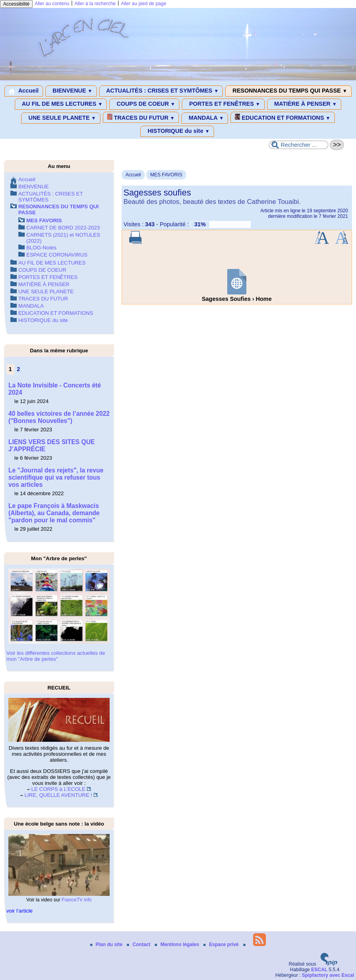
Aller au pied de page (143, 4)
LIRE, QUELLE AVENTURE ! (58, 795)
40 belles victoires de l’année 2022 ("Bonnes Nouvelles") (59, 417)
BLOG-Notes (41, 248)
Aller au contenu (52, 4)
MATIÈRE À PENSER (304, 104)
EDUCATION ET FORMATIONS (282, 117)
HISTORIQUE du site (177, 131)
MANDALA (205, 118)
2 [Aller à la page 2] (18, 369)
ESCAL (320, 970)
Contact (139, 944)
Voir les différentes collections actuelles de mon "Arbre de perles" (56, 656)
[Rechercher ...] (299, 145)
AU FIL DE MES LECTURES (61, 104)
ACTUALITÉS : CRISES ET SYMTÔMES (161, 91)
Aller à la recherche (95, 4)
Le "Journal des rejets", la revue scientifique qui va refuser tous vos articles (56, 477)
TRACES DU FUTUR (141, 117)
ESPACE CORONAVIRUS (57, 255)
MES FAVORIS (166, 175)
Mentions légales (177, 944)
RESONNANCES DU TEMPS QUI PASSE (288, 91)
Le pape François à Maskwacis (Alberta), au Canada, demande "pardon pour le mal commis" (54, 513)
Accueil (24, 91)
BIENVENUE (71, 91)
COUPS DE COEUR (144, 104)
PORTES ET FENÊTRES (223, 104)
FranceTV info (77, 900)
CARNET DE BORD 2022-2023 (63, 228)
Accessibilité (16, 4)
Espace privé (221, 944)
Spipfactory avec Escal (328, 975)
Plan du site (107, 944)
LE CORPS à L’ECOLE (59, 789)
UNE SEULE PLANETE (61, 118)
